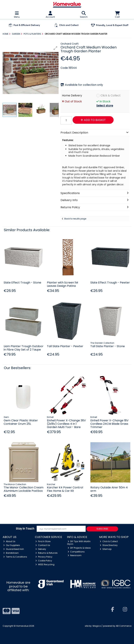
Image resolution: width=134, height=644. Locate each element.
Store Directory (109, 545)
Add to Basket (93, 120)
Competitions (76, 552)
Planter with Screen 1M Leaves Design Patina (62, 284)
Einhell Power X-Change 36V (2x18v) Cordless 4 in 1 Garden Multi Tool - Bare (66, 424)
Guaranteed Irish (14, 549)
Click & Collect (111, 95)
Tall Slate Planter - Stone (108, 346)
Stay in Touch (25, 529)
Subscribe (102, 529)
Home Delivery (72, 95)
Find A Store (43, 541)
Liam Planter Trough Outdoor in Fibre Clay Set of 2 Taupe (24, 348)
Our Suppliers (12, 545)
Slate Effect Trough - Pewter (110, 283)
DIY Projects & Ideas (79, 548)
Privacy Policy (44, 557)
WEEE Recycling (45, 564)
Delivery (41, 549)
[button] (55, 48)
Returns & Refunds (46, 553)
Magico (97, 626)
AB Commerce (124, 626)
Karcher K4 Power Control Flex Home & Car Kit (65, 489)
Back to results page (75, 219)
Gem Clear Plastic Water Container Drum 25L (21, 422)
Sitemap (106, 549)
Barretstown (11, 553)
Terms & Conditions (15, 557)
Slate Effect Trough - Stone (22, 283)
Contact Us (43, 545)
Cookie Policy (44, 561)
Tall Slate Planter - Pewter (65, 346)
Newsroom (75, 555)
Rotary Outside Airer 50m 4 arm (109, 489)
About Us (9, 541)
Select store (105, 106)
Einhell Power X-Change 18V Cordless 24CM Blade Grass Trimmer (109, 424)
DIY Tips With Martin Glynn (79, 543)
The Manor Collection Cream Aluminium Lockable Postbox (24, 489)
